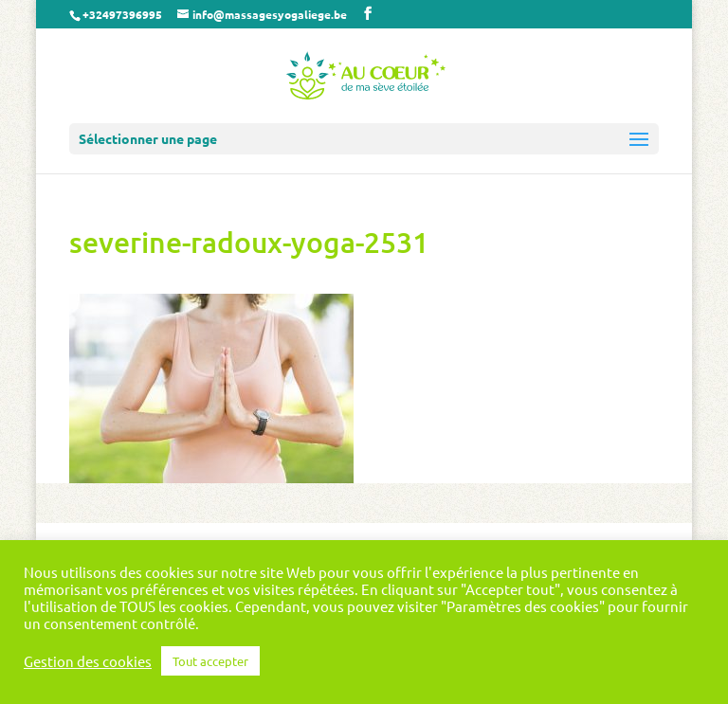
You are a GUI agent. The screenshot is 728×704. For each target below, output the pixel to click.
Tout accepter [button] (210, 661)
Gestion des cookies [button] (88, 661)
